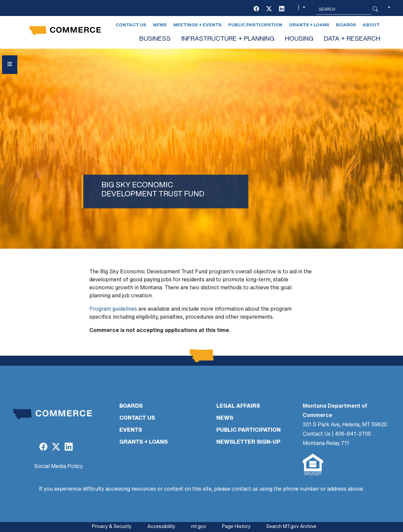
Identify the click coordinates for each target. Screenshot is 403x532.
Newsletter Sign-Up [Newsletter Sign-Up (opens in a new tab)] (248, 442)
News (160, 25)
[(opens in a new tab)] (256, 9)
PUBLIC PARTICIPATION (248, 430)
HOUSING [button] (299, 39)
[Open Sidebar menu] (10, 65)
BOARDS (131, 406)
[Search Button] (375, 9)
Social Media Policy (58, 467)
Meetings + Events (197, 25)
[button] (301, 9)
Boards (346, 25)
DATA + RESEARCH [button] (352, 39)
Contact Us (131, 25)
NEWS (225, 418)
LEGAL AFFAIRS (238, 406)
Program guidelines (113, 309)
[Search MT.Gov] (344, 9)
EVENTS (131, 430)
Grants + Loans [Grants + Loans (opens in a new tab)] (309, 25)
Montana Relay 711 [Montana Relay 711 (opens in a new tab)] (326, 444)
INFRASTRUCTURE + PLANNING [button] (228, 39)
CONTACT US (137, 418)
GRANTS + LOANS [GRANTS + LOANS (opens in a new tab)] (143, 442)
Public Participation (255, 25)
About (371, 25)
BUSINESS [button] (155, 39)
